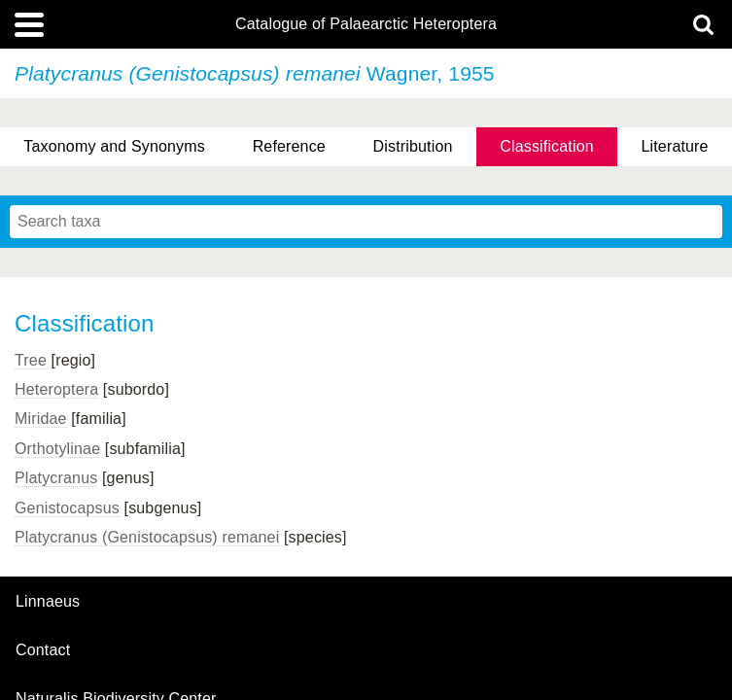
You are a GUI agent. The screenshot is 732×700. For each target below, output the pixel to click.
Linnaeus (48, 602)
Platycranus (56, 478)
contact (43, 650)
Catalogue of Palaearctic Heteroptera (366, 24)
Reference (289, 146)
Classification (547, 146)
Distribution (413, 146)
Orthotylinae (57, 449)
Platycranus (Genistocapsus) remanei (147, 537)
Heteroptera (56, 389)
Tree (31, 360)
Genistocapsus (67, 508)
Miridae (41, 419)
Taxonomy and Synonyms (114, 146)
